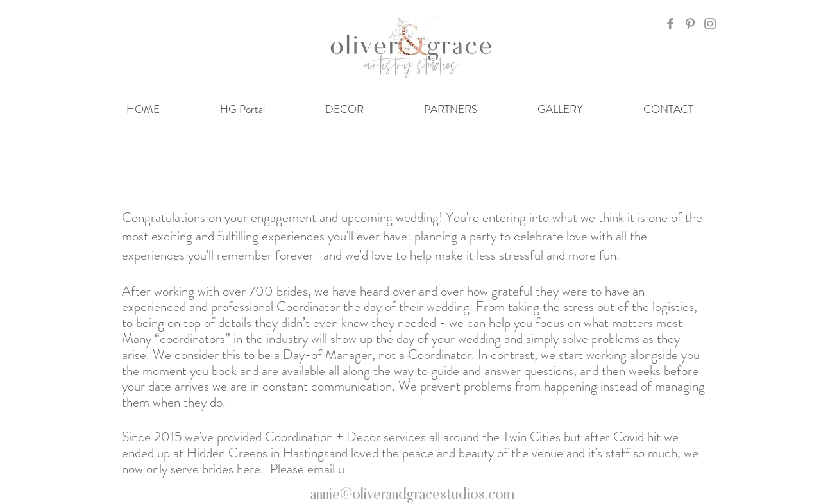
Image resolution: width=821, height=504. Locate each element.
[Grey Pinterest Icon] (690, 24)
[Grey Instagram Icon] (710, 24)
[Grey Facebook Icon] (670, 24)
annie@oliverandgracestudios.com (412, 492)
